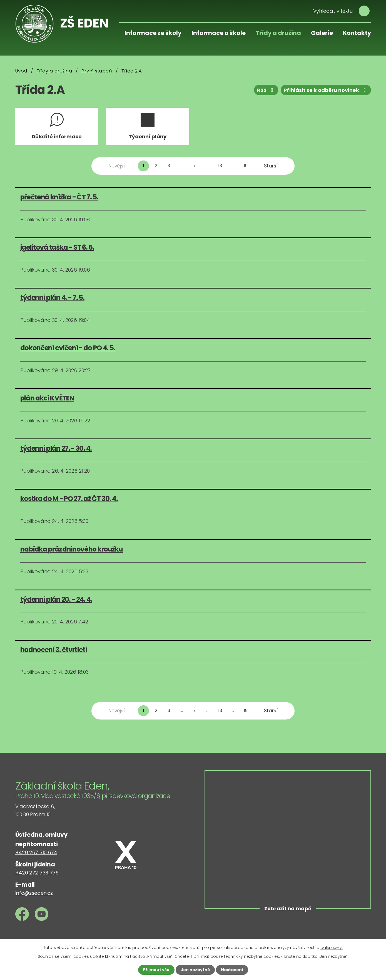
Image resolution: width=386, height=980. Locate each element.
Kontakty (357, 33)
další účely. (332, 948)
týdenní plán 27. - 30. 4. (56, 448)
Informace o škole (219, 33)
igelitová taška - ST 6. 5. (57, 247)
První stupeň (97, 71)
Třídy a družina (278, 33)
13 (220, 166)
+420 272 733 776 (37, 873)
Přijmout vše (156, 970)
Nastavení (232, 970)
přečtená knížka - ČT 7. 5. (59, 197)
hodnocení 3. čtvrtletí (54, 650)
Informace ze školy (153, 33)
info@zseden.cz (34, 893)
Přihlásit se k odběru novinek (326, 90)
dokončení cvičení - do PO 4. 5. (68, 348)
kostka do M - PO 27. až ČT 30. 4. (69, 499)
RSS (266, 90)
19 (246, 166)
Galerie (322, 33)
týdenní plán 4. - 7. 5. (52, 298)
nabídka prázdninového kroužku (72, 549)
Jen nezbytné (195, 970)
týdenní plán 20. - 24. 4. (56, 599)
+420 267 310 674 (36, 852)
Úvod (21, 71)
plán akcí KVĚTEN (47, 398)
